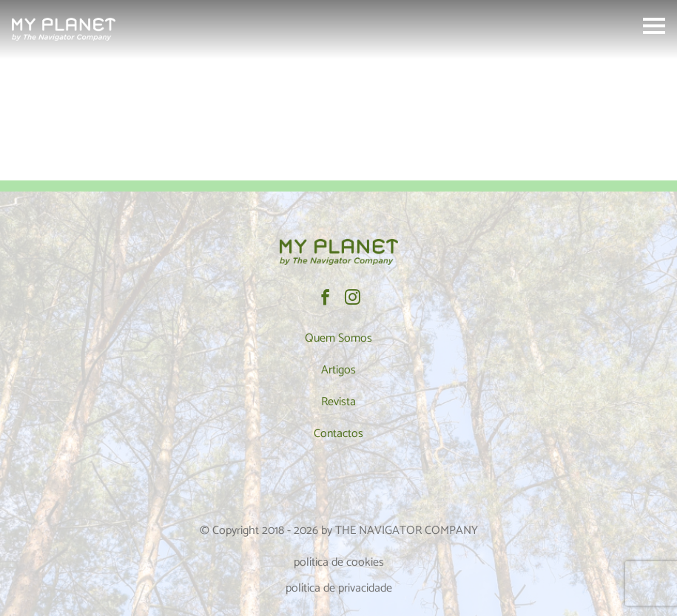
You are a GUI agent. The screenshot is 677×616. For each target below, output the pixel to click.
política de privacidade (339, 588)
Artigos (338, 370)
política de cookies (339, 562)
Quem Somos (338, 338)
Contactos (338, 434)
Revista (338, 402)
